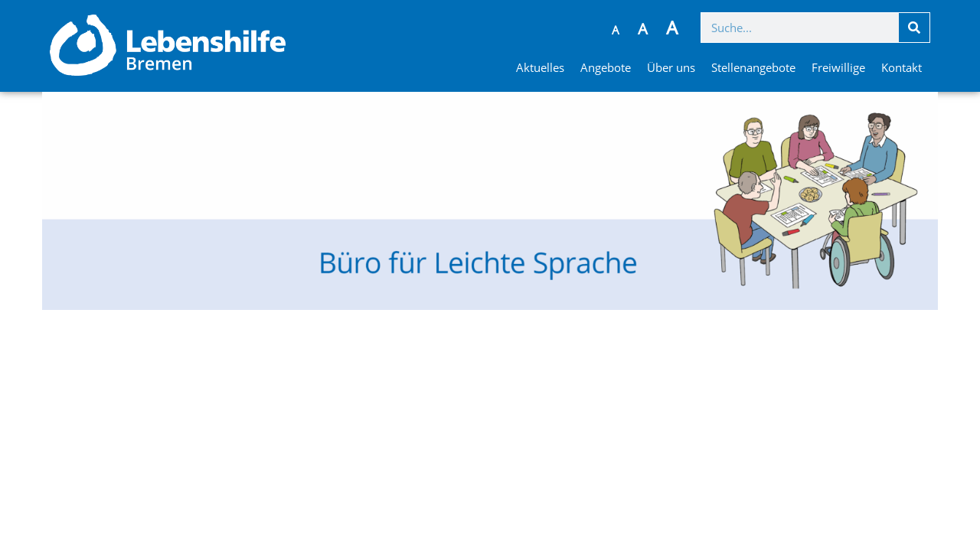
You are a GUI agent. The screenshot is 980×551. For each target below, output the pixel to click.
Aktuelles (540, 67)
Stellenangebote (753, 67)
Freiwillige (838, 67)
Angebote (606, 67)
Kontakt (902, 67)
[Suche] (914, 28)
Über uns (671, 67)
